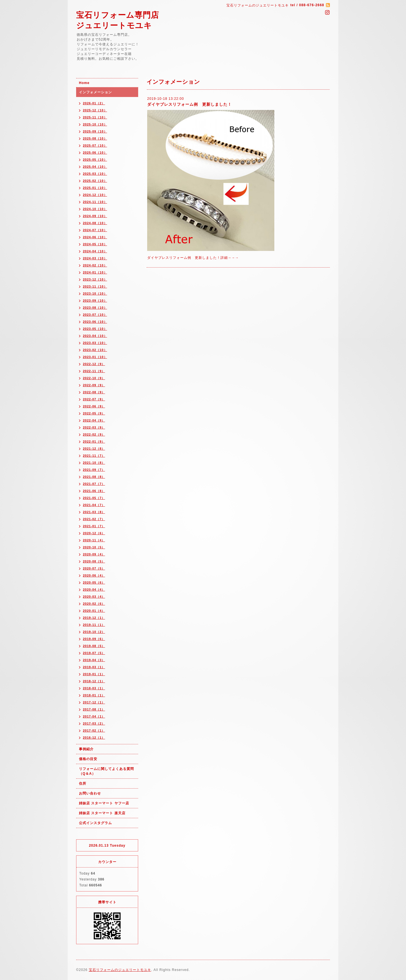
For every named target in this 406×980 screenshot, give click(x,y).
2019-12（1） (94, 618)
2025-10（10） (95, 124)
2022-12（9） (94, 364)
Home (84, 83)
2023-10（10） (95, 293)
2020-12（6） (94, 533)
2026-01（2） (94, 103)
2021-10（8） (94, 463)
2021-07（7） (94, 484)
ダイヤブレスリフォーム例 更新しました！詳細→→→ (193, 258)
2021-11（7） (94, 456)
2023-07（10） (95, 315)
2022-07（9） (94, 399)
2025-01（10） (95, 188)
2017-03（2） (94, 723)
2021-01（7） (94, 526)
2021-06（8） (94, 491)
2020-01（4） (94, 611)
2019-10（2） (94, 632)
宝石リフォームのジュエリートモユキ (120, 970)
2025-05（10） (95, 160)
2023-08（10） (95, 308)
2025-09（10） (95, 131)
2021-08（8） (94, 477)
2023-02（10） (95, 350)
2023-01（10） (95, 357)
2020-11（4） (94, 540)
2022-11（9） (94, 371)
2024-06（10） (95, 237)
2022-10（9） (94, 378)
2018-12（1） (94, 681)
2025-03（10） (95, 174)
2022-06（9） (94, 406)
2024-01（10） (95, 272)
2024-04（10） (95, 251)
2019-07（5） (94, 653)
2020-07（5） (94, 568)
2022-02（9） (94, 434)
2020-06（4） (94, 575)
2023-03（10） (95, 343)
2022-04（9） (94, 420)
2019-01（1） (94, 674)
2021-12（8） (94, 449)
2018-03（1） (94, 688)
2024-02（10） (95, 265)
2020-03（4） (94, 597)
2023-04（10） (95, 336)
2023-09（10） (95, 301)
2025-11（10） (95, 117)
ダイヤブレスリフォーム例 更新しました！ (189, 104)
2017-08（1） (94, 709)
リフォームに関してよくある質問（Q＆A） (106, 771)
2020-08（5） (94, 561)
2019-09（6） (94, 639)
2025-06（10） (95, 153)
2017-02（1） (94, 730)
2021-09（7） (94, 470)
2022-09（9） (94, 385)
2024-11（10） (95, 202)
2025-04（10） (95, 167)
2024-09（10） (95, 216)
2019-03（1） (94, 667)
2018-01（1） (94, 695)
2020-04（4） (94, 590)
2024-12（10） (95, 195)
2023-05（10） (95, 329)
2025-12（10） (95, 110)
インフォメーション (95, 92)
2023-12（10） (95, 279)
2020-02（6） (94, 604)
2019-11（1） (94, 625)
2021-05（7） (94, 498)
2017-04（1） (94, 716)
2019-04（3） (94, 660)
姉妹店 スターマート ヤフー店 (104, 803)
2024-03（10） (95, 258)
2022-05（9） (94, 413)
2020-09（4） (94, 554)
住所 (83, 783)
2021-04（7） (94, 505)
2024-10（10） (95, 209)
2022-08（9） (94, 392)
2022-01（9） (94, 442)
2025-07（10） (95, 145)
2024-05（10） (95, 244)
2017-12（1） (94, 702)
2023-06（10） (95, 322)
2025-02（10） (95, 181)
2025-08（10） (95, 138)
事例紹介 (86, 749)
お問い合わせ (90, 793)
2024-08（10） (95, 223)
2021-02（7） (94, 519)
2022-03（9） (94, 427)
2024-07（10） (95, 230)
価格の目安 (88, 759)
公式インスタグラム (95, 823)
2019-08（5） (94, 646)
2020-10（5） (94, 547)
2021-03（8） (94, 512)
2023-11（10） (95, 286)
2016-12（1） (94, 738)
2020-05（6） (94, 582)
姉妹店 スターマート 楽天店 (102, 813)
